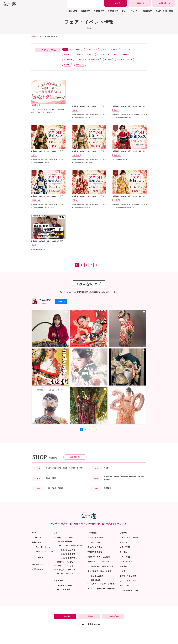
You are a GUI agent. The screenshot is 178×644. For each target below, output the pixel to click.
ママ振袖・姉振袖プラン (67, 554)
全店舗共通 (78, 50)
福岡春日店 (82, 67)
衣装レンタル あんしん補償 (99, 569)
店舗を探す (148, 11)
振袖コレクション (43, 560)
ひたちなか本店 (94, 50)
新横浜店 (132, 55)
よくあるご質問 (94, 555)
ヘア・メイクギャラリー (67, 602)
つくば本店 (134, 50)
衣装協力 (123, 584)
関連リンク (124, 598)
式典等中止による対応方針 (98, 574)
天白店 (136, 61)
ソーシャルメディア (128, 593)
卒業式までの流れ (95, 565)
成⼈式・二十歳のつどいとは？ (104, 596)
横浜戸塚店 (83, 61)
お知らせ (123, 555)
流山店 (80, 55)
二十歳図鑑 (92, 545)
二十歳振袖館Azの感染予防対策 (100, 579)
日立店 (121, 50)
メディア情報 (125, 560)
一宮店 (125, 61)
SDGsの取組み (126, 569)
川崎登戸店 (98, 61)
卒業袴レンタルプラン (66, 578)
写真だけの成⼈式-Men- (70, 571)
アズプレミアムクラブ (96, 550)
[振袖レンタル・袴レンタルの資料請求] (139, 3)
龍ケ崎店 (68, 55)
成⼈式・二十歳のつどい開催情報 (101, 601)
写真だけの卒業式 (68, 567)
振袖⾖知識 (95, 592)
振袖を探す (86, 11)
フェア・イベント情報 (164, 11)
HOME (33, 36)
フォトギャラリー (64, 598)
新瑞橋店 (68, 67)
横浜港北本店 (117, 55)
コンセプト (73, 11)
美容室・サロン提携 (128, 589)
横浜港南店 (69, 61)
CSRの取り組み (126, 574)
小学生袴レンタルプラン (67, 582)
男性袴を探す (99, 11)
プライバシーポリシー (129, 603)
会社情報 (123, 565)
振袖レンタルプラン (65, 550)
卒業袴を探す (113, 11)
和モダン (39, 570)
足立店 (103, 55)
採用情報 (123, 579)
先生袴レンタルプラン (66, 586)
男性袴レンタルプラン (66, 574)
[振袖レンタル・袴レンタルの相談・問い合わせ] (163, 3)
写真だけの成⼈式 (68, 563)
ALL (66, 50)
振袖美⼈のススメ (98, 589)
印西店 (92, 55)
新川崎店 (112, 61)
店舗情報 (123, 545)
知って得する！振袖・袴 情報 (99, 584)
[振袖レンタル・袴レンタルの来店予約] (115, 3)
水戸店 (109, 50)
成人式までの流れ (95, 560)
